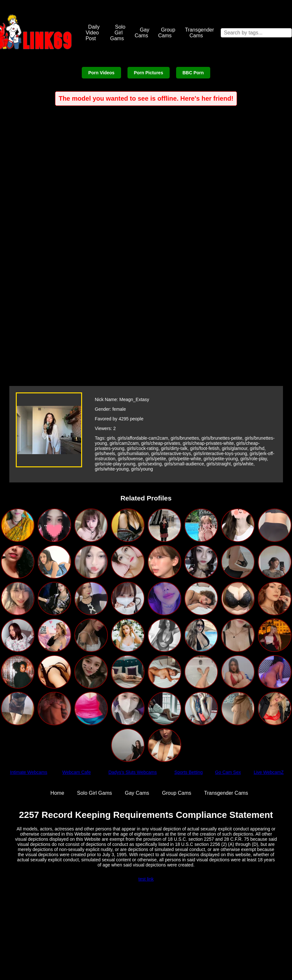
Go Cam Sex (228, 772)
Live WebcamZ (269, 772)
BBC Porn (193, 73)
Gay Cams (142, 33)
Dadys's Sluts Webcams (133, 772)
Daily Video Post (93, 33)
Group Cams (167, 33)
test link (146, 879)
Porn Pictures (149, 73)
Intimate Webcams (29, 772)
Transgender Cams (199, 33)
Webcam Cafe (77, 772)
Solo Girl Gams (118, 33)
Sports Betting (189, 772)
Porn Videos (101, 73)
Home (57, 793)
